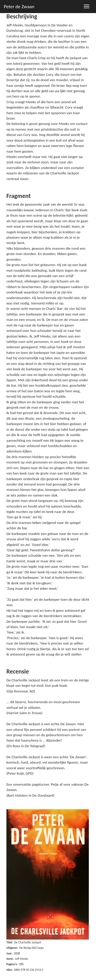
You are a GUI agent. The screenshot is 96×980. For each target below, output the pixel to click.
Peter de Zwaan (19, 7)
